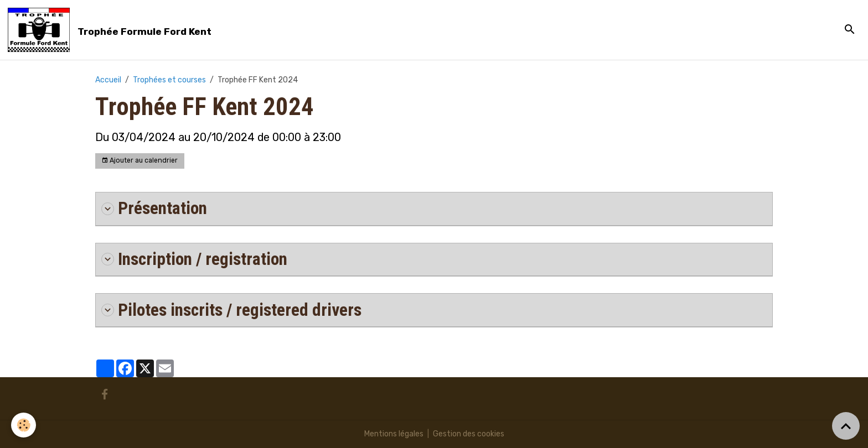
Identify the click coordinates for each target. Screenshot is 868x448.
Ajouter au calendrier (139, 161)
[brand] (112, 30)
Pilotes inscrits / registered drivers (231, 310)
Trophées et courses (169, 80)
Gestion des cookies (469, 434)
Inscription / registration (194, 259)
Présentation (154, 208)
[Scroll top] (846, 426)
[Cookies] (24, 425)
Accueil (108, 80)
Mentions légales (394, 434)
